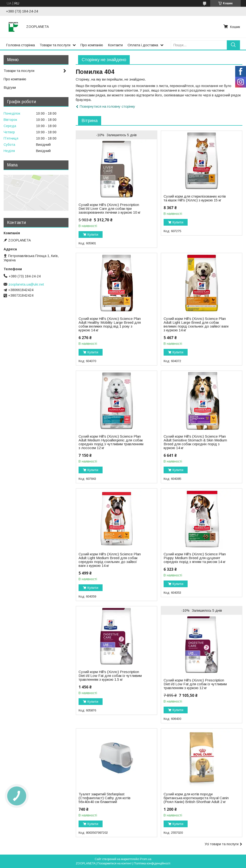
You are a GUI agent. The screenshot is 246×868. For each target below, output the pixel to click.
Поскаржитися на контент (114, 863)
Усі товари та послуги (222, 844)
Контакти (115, 45)
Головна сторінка (20, 45)
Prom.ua (146, 859)
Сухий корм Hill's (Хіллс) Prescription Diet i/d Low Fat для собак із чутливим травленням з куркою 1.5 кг (110, 676)
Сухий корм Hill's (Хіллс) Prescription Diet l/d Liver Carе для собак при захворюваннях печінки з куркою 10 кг (110, 209)
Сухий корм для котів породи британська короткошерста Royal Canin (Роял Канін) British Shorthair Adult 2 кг (196, 798)
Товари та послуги (55, 45)
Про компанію (92, 45)
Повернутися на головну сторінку (108, 106)
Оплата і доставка (143, 45)
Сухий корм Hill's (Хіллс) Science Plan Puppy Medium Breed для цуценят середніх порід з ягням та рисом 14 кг (195, 558)
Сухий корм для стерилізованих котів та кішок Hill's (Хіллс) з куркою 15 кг (195, 198)
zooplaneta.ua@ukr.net (26, 284)
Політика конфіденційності (152, 863)
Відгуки (10, 87)
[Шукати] (233, 45)
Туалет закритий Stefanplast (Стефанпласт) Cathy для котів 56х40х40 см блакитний (105, 798)
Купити (93, 235)
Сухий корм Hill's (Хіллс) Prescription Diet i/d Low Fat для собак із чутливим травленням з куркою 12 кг (195, 684)
